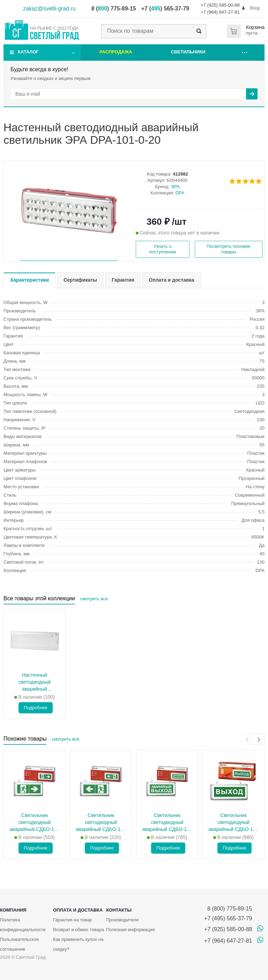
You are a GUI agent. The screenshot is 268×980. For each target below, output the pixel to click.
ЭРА (175, 187)
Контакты (119, 910)
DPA (180, 193)
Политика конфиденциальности (23, 925)
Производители (122, 920)
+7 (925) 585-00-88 (220, 5)
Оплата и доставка (78, 910)
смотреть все (94, 599)
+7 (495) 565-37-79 (228, 918)
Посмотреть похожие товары (229, 249)
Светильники (188, 52)
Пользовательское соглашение (19, 944)
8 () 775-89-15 (114, 9)
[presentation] (247, 739)
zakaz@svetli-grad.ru (49, 9)
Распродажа (116, 52)
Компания (13, 910)
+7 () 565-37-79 (165, 9)
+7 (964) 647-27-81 (220, 12)
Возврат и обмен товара (79, 930)
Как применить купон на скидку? (78, 944)
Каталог (28, 52)
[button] (69, 261)
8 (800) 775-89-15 (228, 909)
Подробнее (35, 708)
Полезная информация (130, 930)
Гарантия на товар (72, 920)
